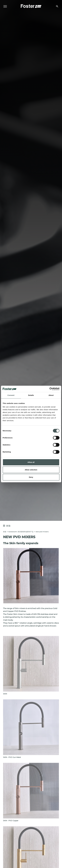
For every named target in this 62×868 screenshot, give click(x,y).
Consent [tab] (11, 395)
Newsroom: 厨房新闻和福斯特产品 (21, 532)
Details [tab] (31, 395)
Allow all (31, 462)
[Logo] (31, 6)
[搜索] (57, 6)
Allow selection (31, 470)
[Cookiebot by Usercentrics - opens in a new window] (49, 389)
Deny (31, 477)
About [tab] (51, 395)
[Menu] (5, 6)
